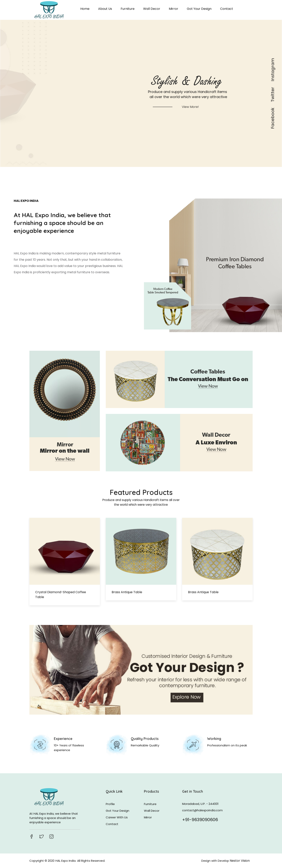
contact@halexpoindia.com (202, 810)
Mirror (174, 9)
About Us (105, 9)
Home (85, 9)
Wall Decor (152, 9)
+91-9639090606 (200, 819)
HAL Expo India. (66, 861)
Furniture (128, 9)
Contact (227, 9)
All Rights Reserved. (91, 861)
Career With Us (117, 817)
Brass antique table (127, 592)
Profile (110, 804)
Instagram (273, 70)
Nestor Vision (240, 861)
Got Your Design (199, 9)
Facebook (273, 118)
